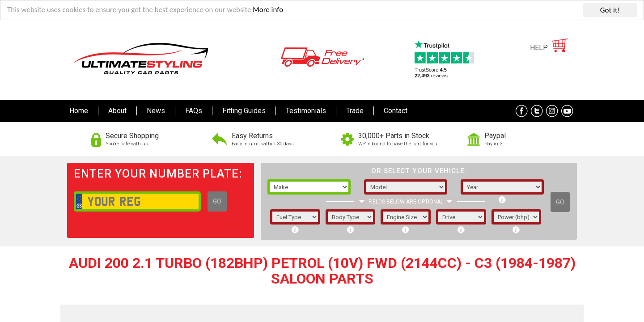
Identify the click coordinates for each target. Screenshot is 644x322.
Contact (396, 111)
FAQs (194, 111)
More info (269, 11)
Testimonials (306, 111)
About (117, 111)
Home (79, 111)
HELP (539, 48)
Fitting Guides (244, 111)
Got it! (610, 10)
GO (217, 201)
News (156, 111)
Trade (355, 111)
